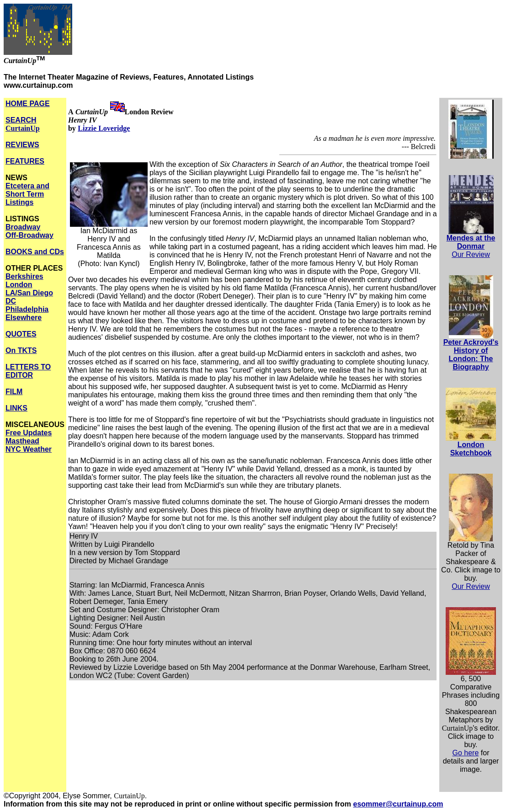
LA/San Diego (29, 293)
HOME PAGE (28, 104)
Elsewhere (24, 318)
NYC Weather (29, 449)
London (19, 285)
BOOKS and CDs (35, 252)
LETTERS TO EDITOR (28, 371)
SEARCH (23, 124)
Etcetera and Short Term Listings (27, 194)
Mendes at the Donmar (471, 242)
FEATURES (25, 161)
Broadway (23, 227)
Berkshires (24, 276)
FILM (14, 392)
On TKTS (21, 350)
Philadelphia (27, 309)
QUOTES (21, 334)
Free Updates (29, 433)
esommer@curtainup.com (398, 804)
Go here (466, 753)
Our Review (471, 254)
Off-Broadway (29, 235)
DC (11, 301)
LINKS (16, 408)
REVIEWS (22, 145)
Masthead (22, 441)
